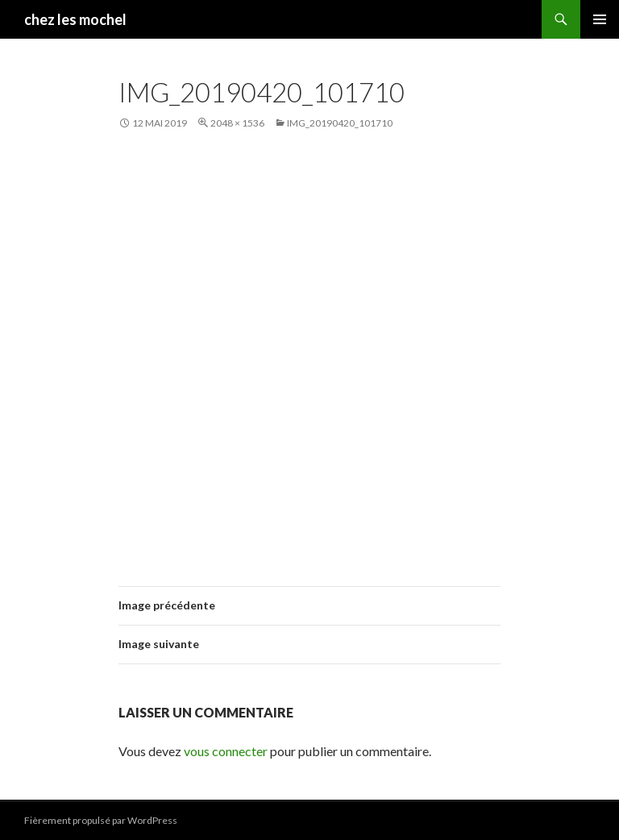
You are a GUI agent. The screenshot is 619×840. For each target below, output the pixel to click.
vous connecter (226, 751)
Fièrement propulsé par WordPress (101, 820)
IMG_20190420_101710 (340, 123)
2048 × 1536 (237, 123)
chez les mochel (75, 19)
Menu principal (600, 19)
